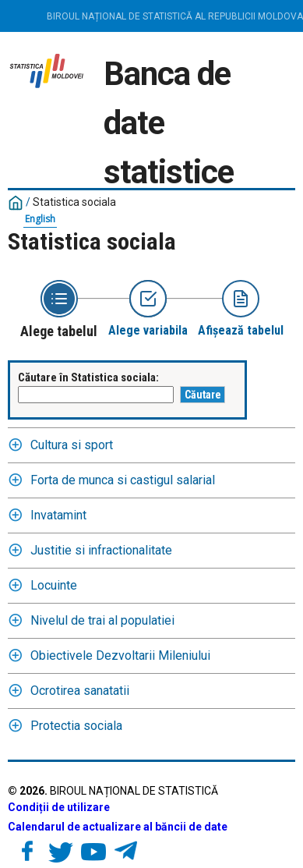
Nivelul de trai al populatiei (102, 620)
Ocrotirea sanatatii (80, 691)
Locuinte (54, 585)
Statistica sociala (74, 202)
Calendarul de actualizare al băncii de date (118, 827)
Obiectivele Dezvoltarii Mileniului (120, 655)
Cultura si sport (72, 445)
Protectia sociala (76, 726)
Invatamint (58, 515)
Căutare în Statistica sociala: (88, 377)
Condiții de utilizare (59, 807)
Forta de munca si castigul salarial (123, 480)
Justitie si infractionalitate (101, 550)
